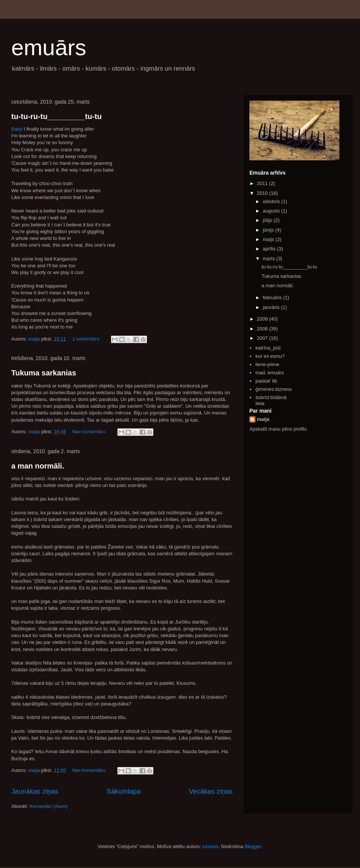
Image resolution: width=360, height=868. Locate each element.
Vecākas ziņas (211, 791)
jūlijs (268, 220)
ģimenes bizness (274, 389)
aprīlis (270, 249)
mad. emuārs (270, 373)
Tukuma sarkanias (44, 373)
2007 (263, 338)
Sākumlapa (124, 791)
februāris (273, 298)
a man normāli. (38, 466)
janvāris (272, 307)
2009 (263, 319)
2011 (263, 183)
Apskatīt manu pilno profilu (278, 429)
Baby (17, 129)
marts (270, 258)
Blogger (253, 846)
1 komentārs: (87, 339)
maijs (269, 239)
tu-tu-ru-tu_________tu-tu (56, 116)
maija (263, 419)
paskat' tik (266, 381)
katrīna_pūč (268, 348)
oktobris (272, 201)
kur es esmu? (270, 356)
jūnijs (269, 230)
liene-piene (267, 364)
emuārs (49, 47)
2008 (263, 329)
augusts (272, 211)
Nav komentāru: (90, 432)
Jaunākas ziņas (35, 791)
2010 (263, 193)
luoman (211, 846)
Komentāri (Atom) (48, 806)
